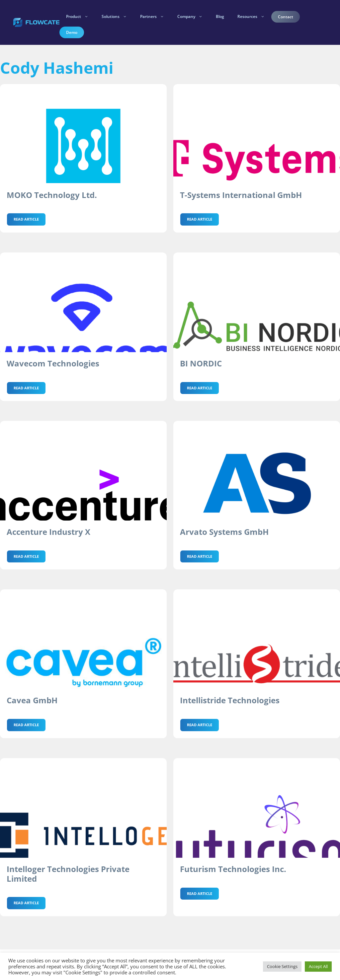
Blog (220, 16)
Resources (254, 17)
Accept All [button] (318, 966)
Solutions (118, 17)
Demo (72, 32)
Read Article (26, 219)
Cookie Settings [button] (282, 966)
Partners (155, 17)
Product (81, 17)
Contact (286, 17)
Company (193, 17)
